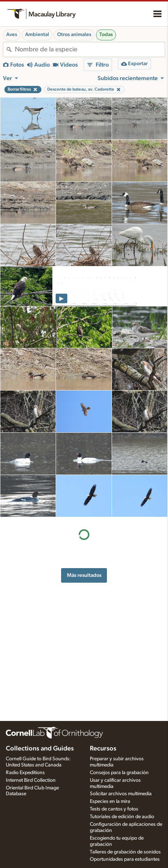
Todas (106, 35)
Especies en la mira (110, 801)
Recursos (103, 749)
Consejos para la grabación (119, 773)
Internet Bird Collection (31, 780)
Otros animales (74, 35)
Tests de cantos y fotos (114, 809)
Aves (12, 35)
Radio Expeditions (25, 773)
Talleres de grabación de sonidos (125, 852)
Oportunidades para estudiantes (125, 859)
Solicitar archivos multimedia (121, 794)
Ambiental (37, 35)
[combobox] (90, 49)
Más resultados (84, 575)
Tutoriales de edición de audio (122, 817)
